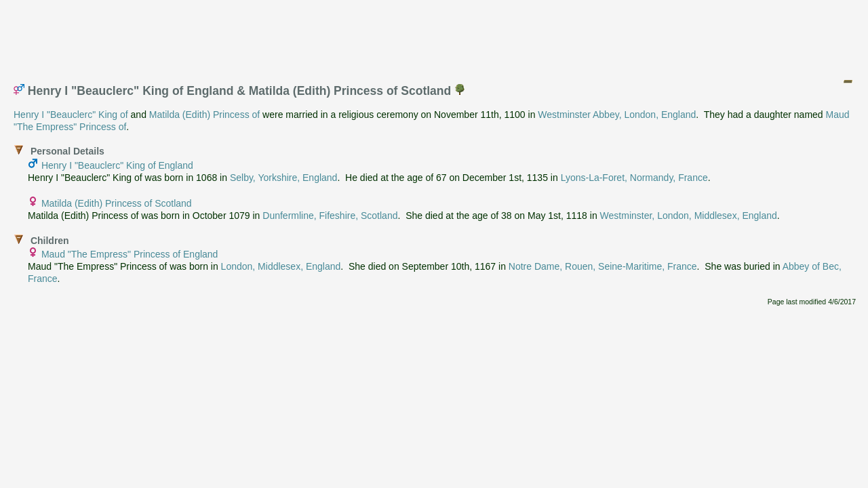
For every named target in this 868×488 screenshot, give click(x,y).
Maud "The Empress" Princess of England (130, 254)
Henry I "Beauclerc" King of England (117, 165)
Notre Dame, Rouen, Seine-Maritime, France (603, 266)
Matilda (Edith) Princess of (204, 115)
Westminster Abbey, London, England (617, 115)
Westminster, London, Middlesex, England (689, 216)
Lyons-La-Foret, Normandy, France (634, 178)
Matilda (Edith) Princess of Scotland (117, 203)
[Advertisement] (435, 36)
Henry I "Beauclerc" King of (71, 115)
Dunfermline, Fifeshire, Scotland (330, 216)
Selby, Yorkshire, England (284, 178)
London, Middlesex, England (281, 266)
